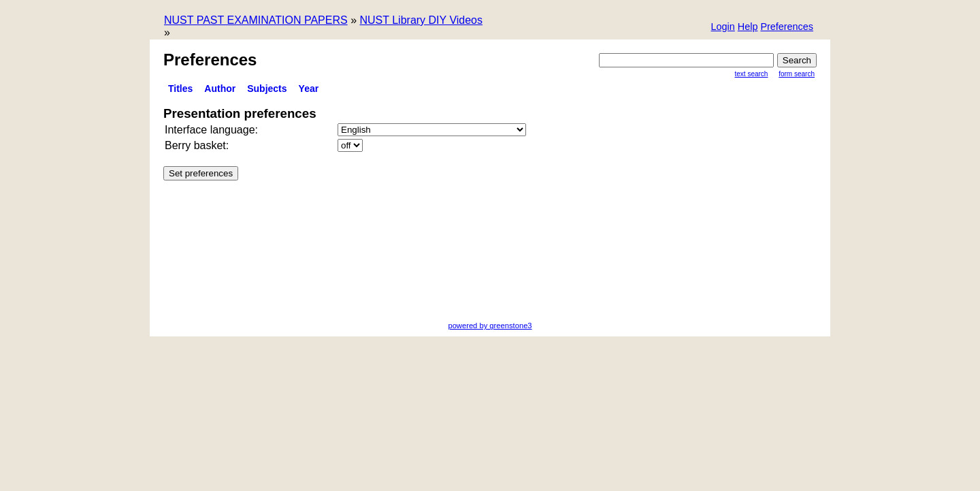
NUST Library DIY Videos (421, 20)
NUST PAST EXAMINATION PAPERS (256, 20)
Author (220, 89)
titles (180, 89)
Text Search (752, 74)
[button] (787, 28)
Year (309, 89)
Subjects (267, 89)
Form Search (797, 74)
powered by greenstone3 (490, 326)
